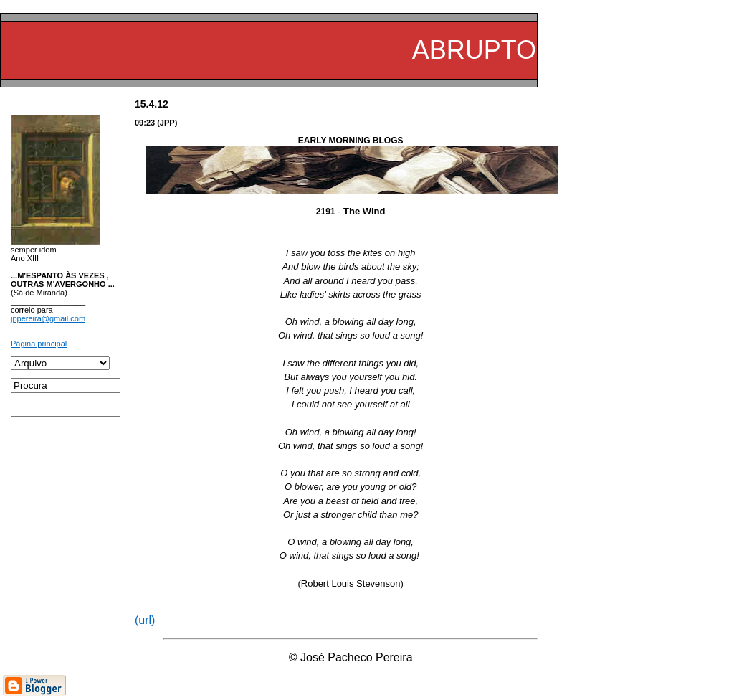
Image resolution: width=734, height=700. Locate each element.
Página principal (39, 344)
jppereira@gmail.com (48, 318)
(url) (145, 620)
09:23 (145, 123)
